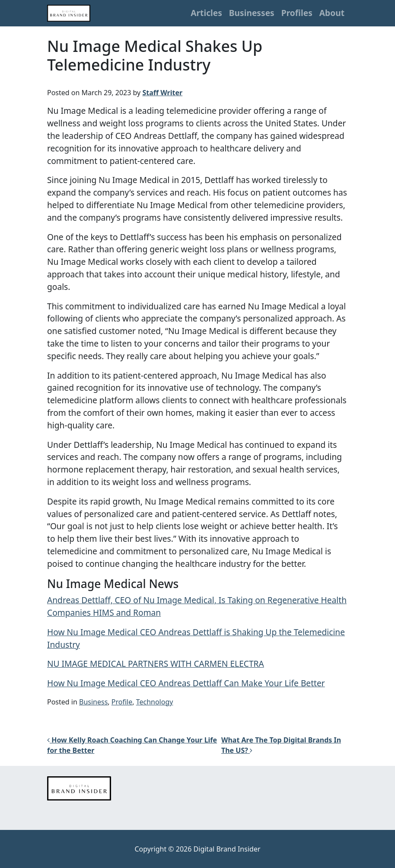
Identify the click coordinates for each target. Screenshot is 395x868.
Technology (155, 702)
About (332, 13)
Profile (122, 702)
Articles (206, 13)
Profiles (297, 13)
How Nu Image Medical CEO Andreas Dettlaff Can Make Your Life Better (186, 683)
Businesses (252, 13)
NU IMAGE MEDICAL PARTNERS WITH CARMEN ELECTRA (156, 664)
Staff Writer (162, 93)
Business (93, 702)
